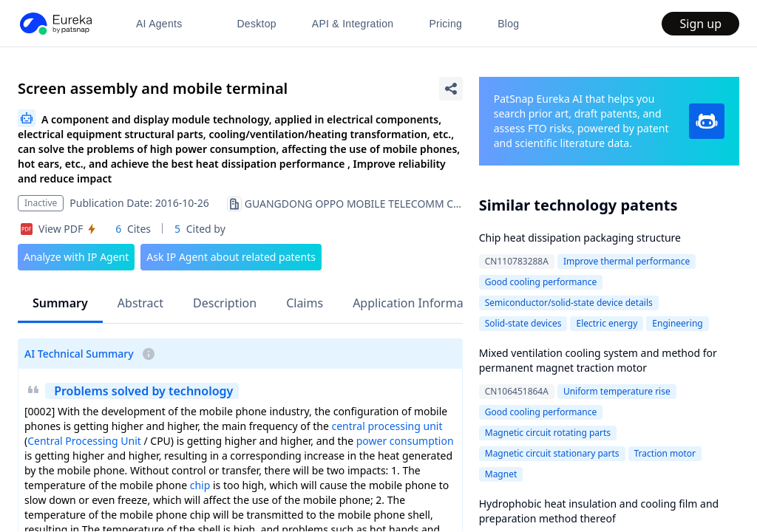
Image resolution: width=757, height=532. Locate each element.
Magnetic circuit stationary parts (552, 453)
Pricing (445, 24)
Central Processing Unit (84, 441)
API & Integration (353, 24)
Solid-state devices (523, 323)
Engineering (677, 323)
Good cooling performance (541, 282)
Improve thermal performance (627, 261)
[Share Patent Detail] (451, 89)
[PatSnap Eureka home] (55, 24)
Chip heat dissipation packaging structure (580, 238)
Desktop (256, 24)
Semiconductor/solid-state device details (569, 303)
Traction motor (665, 453)
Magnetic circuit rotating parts (548, 433)
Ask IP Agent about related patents (231, 257)
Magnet (501, 474)
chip (200, 485)
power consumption (405, 441)
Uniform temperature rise (617, 391)
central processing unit (387, 426)
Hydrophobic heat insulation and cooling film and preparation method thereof (599, 511)
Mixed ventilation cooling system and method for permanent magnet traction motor (598, 360)
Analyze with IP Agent (76, 257)
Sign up (700, 24)
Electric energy (607, 323)
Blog (508, 24)
